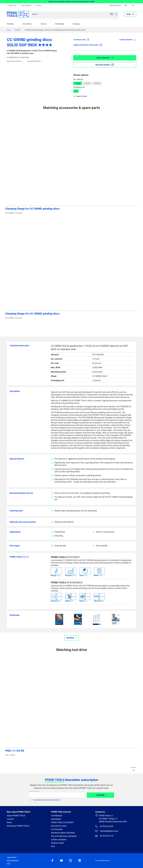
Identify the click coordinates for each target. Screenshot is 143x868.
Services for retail (59, 826)
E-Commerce (57, 829)
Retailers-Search (115, 5)
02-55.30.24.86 (104, 826)
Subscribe (100, 795)
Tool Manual (56, 816)
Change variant (128, 40)
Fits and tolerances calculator (64, 836)
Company (76, 24)
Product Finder (57, 843)
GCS (9, 864)
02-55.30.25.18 (104, 836)
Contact (10, 819)
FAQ (53, 846)
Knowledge (59, 24)
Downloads (56, 819)
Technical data (81, 40)
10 (76, 91)
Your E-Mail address (34, 791)
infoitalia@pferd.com (107, 831)
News (9, 822)
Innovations (27, 24)
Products (10, 24)
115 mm (78, 83)
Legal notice (12, 5)
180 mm (97, 83)
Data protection (26, 5)
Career (38, 5)
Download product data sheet (88, 45)
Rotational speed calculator (63, 833)
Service (43, 24)
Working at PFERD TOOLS (18, 826)
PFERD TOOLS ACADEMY (62, 822)
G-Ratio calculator (59, 840)
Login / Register (105, 58)
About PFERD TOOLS (16, 816)
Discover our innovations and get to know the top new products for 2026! (72, 2)
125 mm (87, 83)
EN (132, 5)
